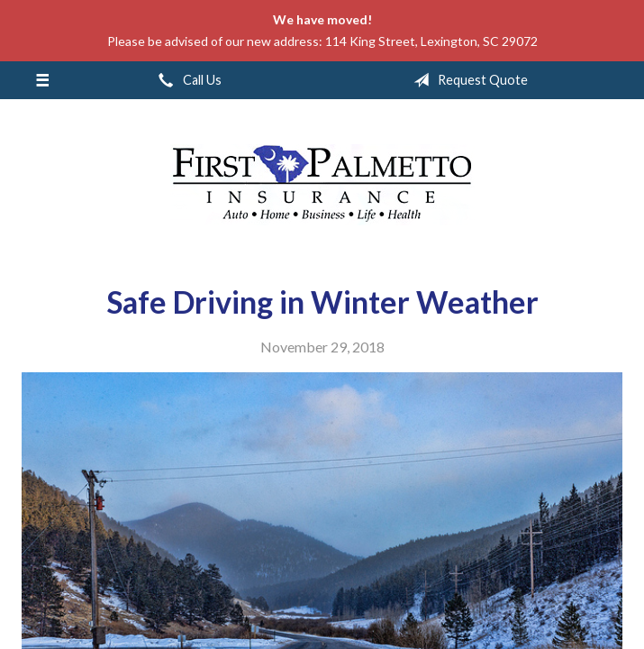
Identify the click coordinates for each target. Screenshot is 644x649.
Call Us (186, 80)
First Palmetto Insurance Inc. (322, 185)
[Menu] (42, 80)
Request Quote (467, 80)
